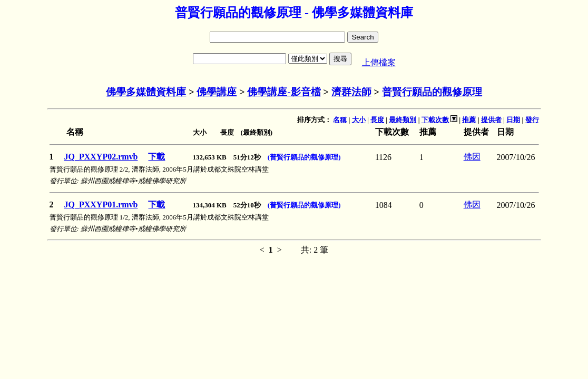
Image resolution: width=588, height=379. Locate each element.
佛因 (472, 157)
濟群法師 (351, 92)
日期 (513, 120)
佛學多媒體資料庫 (146, 92)
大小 (359, 120)
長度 (377, 120)
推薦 (469, 120)
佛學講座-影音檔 (284, 92)
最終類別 (403, 120)
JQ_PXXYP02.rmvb (101, 157)
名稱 (340, 120)
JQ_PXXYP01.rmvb (101, 205)
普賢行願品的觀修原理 (432, 92)
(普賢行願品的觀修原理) (304, 157)
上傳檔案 (379, 62)
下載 (156, 157)
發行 (532, 120)
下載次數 (435, 120)
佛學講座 (217, 92)
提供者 (491, 120)
